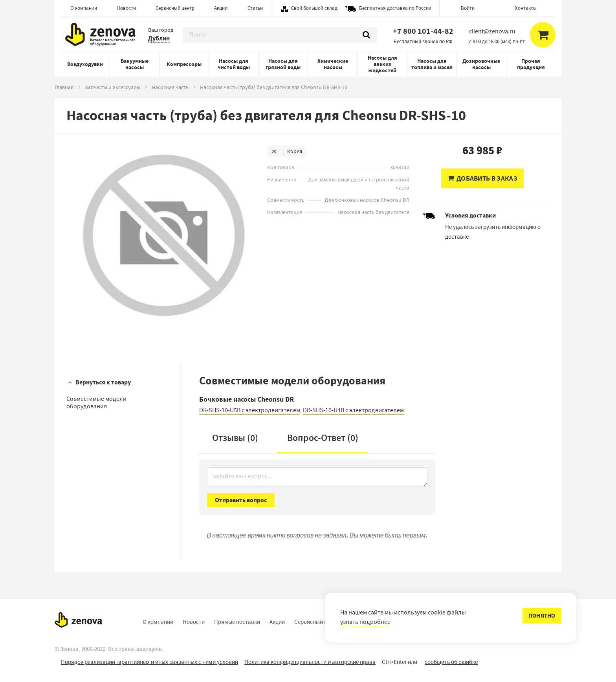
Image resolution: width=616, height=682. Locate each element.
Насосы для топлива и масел (432, 64)
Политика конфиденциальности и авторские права (310, 662)
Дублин (159, 38)
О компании (84, 8)
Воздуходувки (85, 64)
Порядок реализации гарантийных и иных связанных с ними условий (149, 662)
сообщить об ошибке (451, 662)
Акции (221, 8)
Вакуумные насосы (135, 64)
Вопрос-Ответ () (323, 438)
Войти (468, 8)
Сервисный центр (175, 8)
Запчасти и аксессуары (113, 87)
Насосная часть (170, 87)
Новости (126, 8)
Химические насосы (333, 64)
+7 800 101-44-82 (423, 31)
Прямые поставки (237, 622)
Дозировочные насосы (481, 64)
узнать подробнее (365, 622)
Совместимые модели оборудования (96, 403)
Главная (64, 87)
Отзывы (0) (235, 438)
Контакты (526, 8)
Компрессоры (184, 64)
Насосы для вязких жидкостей (382, 64)
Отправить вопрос (241, 500)
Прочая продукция (531, 64)
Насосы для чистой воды (234, 64)
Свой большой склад (314, 8)
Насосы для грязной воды (283, 64)
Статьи (255, 8)
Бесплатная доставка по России (395, 8)
